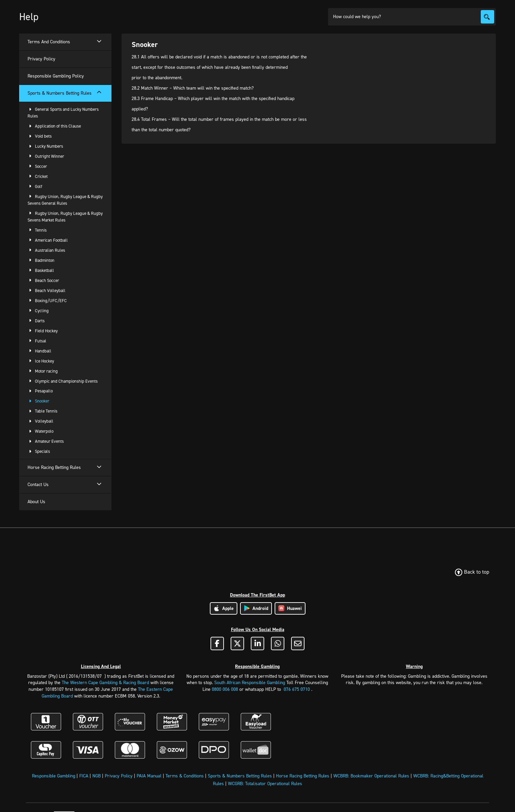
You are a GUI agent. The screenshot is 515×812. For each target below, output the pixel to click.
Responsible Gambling (54, 776)
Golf (35, 186)
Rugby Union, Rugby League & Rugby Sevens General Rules (65, 200)
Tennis (37, 230)
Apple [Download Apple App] (224, 608)
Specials (39, 451)
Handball (39, 351)
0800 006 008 (225, 689)
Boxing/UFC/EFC (47, 301)
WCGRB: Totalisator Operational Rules (265, 784)
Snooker (38, 401)
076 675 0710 (297, 689)
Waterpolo (40, 431)
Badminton (41, 260)
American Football (48, 240)
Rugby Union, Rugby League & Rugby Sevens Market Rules (65, 217)
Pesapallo (40, 391)
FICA (84, 776)
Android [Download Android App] (256, 608)
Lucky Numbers (45, 146)
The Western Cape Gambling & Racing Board (105, 683)
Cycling (38, 311)
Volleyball (40, 421)
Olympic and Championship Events (63, 381)
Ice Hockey (41, 361)
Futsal (37, 341)
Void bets (40, 136)
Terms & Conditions (185, 776)
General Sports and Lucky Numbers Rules (63, 113)
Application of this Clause (54, 126)
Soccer (37, 166)
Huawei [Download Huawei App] (290, 608)
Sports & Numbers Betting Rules (240, 776)
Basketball (41, 270)
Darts (36, 321)
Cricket (38, 176)
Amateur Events (46, 441)
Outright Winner (46, 156)
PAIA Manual (149, 776)
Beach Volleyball (46, 291)
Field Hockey (43, 331)
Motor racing (43, 371)
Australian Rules (46, 250)
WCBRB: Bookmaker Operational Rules (371, 776)
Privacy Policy (119, 776)
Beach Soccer (43, 280)
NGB (97, 776)
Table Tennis (42, 411)
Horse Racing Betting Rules (303, 776)
